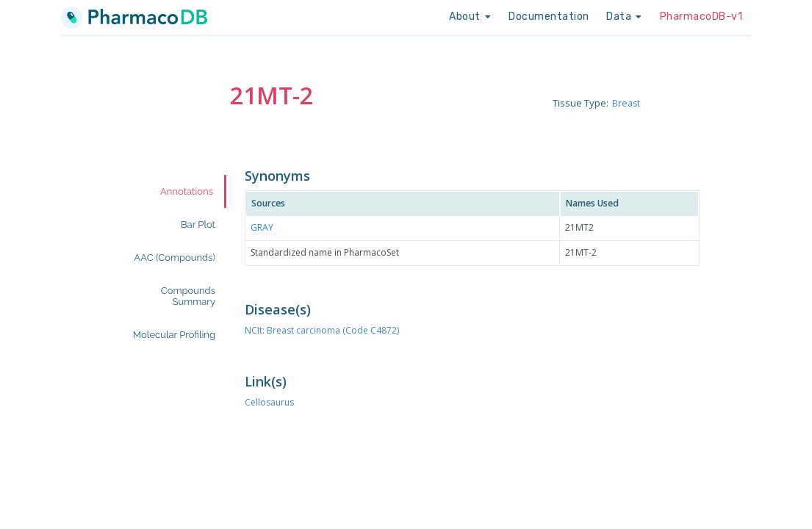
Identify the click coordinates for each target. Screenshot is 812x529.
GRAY (262, 227)
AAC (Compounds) (175, 258)
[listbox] (470, 17)
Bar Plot (198, 224)
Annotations (187, 191)
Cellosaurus (269, 402)
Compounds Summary (188, 296)
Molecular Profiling (174, 335)
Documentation (549, 17)
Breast (627, 103)
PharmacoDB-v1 (701, 17)
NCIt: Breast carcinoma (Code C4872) (322, 330)
